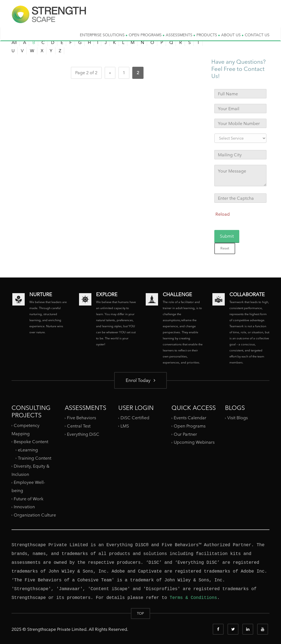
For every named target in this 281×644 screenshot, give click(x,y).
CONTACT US (257, 35)
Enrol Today (140, 380)
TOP (140, 613)
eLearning (28, 450)
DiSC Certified (135, 418)
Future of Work (29, 499)
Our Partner (185, 434)
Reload (223, 214)
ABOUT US (232, 35)
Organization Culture (35, 515)
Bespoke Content (31, 442)
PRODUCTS (208, 35)
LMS (125, 426)
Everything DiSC (84, 434)
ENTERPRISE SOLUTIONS (104, 35)
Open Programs (190, 426)
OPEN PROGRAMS (147, 35)
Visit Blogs (238, 418)
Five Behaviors (82, 418)
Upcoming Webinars (194, 442)
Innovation (24, 507)
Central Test (79, 426)
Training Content (35, 458)
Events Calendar (190, 418)
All (14, 42)
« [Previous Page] (110, 73)
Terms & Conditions (193, 598)
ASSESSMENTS (180, 35)
